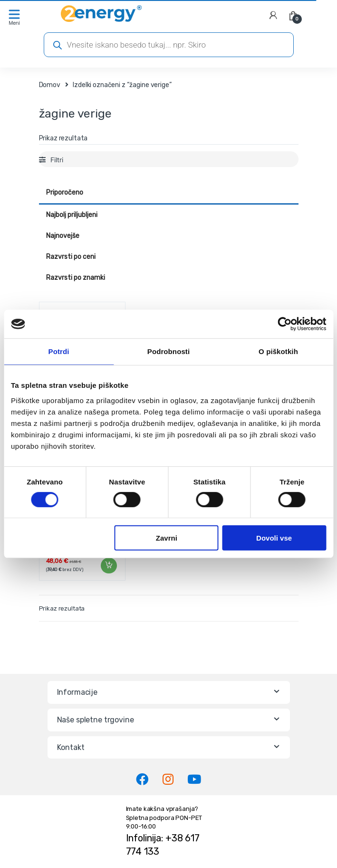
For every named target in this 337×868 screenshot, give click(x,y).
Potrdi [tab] (59, 351)
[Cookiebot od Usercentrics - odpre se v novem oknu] (284, 324)
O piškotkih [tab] (278, 351)
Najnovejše (63, 236)
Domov (50, 85)
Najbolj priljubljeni (72, 215)
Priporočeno (65, 192)
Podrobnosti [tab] (168, 351)
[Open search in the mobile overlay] (169, 45)
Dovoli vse (274, 538)
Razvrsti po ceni (71, 257)
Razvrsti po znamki (76, 278)
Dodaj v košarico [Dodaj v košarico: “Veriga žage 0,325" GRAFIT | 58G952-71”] (108, 566)
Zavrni (167, 538)
